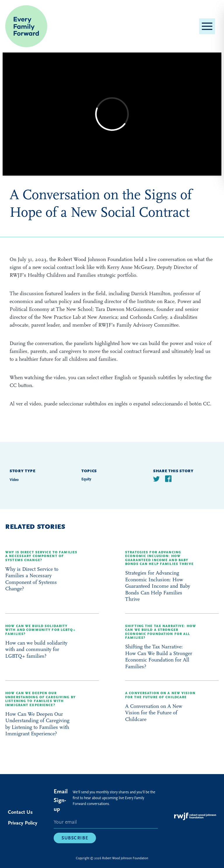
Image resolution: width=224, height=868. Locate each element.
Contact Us (20, 812)
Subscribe (75, 838)
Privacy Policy (23, 823)
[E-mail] (106, 823)
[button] (207, 26)
